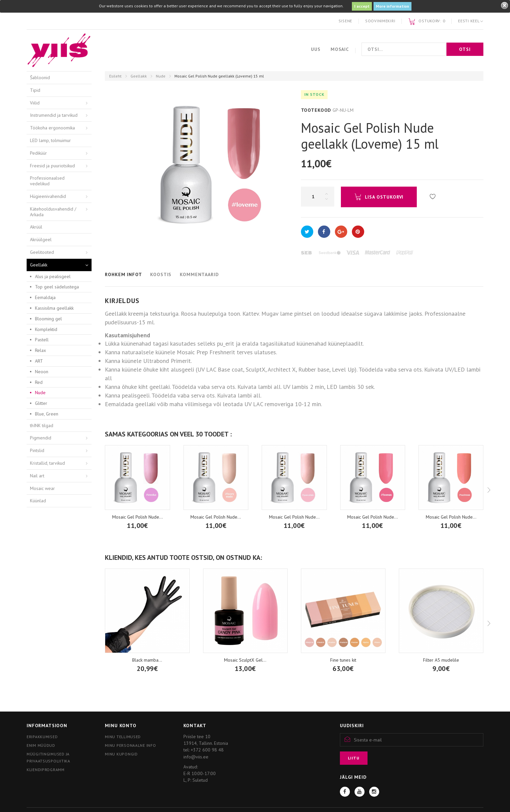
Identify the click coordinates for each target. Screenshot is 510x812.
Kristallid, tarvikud (47, 463)
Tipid (35, 90)
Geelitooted (42, 252)
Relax (40, 350)
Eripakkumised (42, 737)
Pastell (42, 340)
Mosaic (340, 49)
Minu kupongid (121, 754)
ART (39, 361)
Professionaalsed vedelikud (47, 181)
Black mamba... (147, 660)
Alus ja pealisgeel (53, 276)
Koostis (161, 274)
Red (39, 382)
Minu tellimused (123, 737)
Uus (316, 49)
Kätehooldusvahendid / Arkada (53, 212)
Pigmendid (41, 438)
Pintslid (37, 450)
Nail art (37, 476)
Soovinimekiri (380, 21)
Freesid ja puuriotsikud (52, 166)
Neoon (42, 372)
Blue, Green (47, 414)
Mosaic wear (42, 488)
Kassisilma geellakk (54, 308)
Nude (161, 76)
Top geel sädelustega (57, 287)
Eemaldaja (45, 297)
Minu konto (121, 726)
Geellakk (139, 76)
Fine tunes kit (343, 660)
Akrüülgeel (41, 240)
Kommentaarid (199, 274)
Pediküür (38, 153)
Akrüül (36, 227)
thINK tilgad (42, 425)
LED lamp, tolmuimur (50, 140)
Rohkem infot (123, 274)
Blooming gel (48, 319)
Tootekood (316, 110)
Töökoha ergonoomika (52, 128)
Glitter (41, 403)
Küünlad (38, 501)
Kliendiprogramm (46, 770)
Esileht (115, 76)
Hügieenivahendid (48, 196)
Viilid (35, 103)
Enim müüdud (41, 745)
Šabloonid (40, 78)
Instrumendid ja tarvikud (54, 115)
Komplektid (46, 329)
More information (392, 6)
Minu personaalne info (130, 745)
